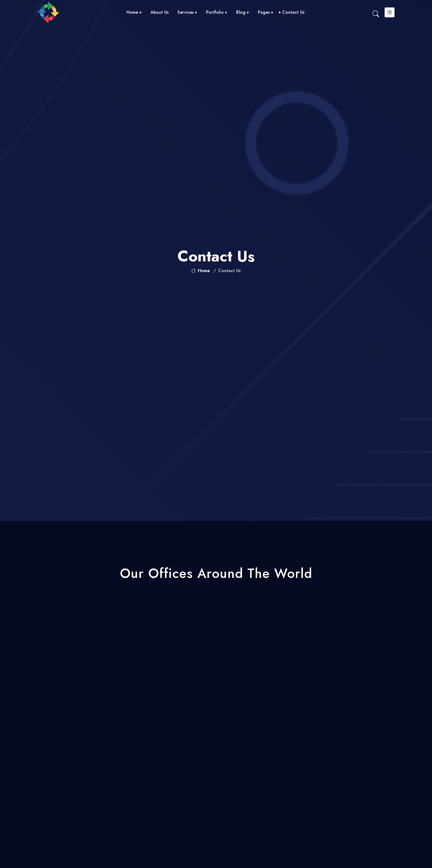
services (187, 12)
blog (243, 12)
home (134, 12)
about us (160, 12)
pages (266, 12)
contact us (293, 12)
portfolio (217, 12)
